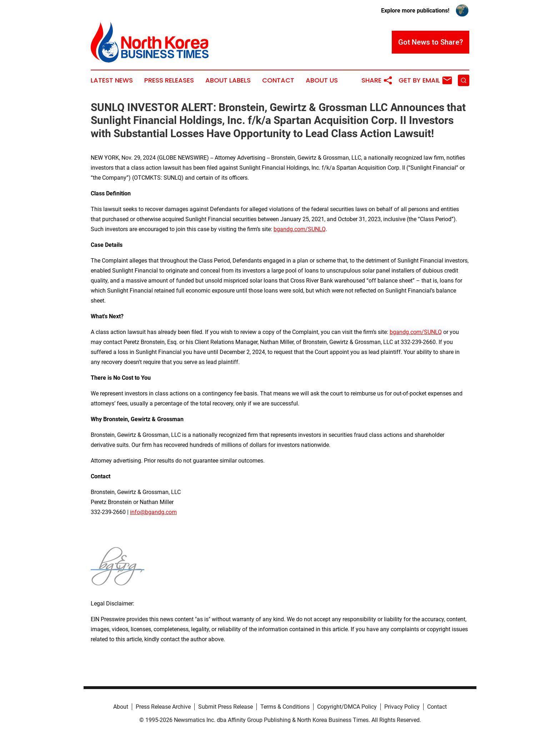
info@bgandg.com (153, 512)
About (121, 707)
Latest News (112, 80)
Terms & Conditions (285, 707)
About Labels (228, 80)
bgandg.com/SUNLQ (300, 229)
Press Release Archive (163, 707)
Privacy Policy (402, 707)
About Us (322, 80)
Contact (278, 80)
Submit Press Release (226, 707)
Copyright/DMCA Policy (347, 707)
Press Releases (169, 80)
